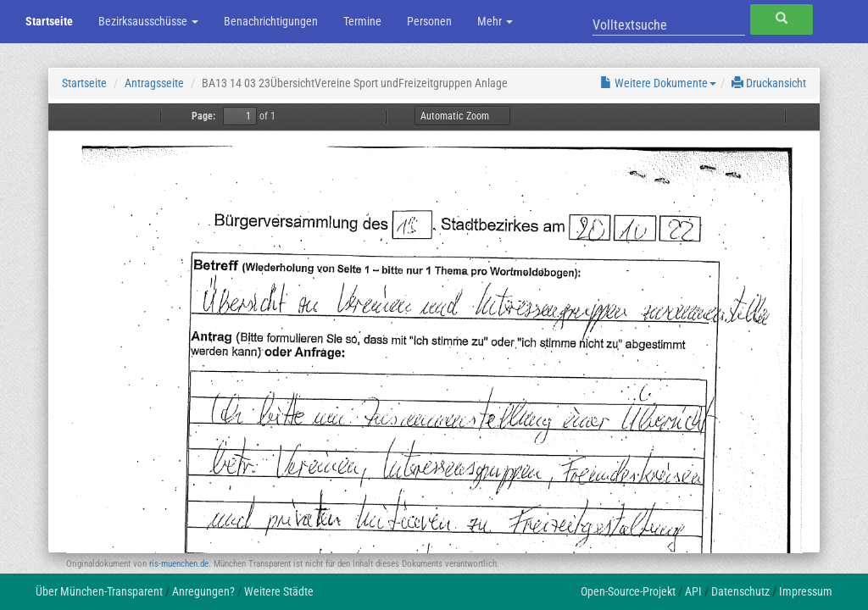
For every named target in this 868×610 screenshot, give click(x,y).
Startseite (49, 21)
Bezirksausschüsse (148, 21)
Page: (203, 116)
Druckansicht (769, 83)
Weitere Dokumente (658, 83)
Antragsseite (154, 83)
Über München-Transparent (99, 591)
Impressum (806, 591)
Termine (362, 21)
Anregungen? (203, 591)
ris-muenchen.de (179, 564)
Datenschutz (740, 591)
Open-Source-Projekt (628, 591)
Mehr (495, 21)
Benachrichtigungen (271, 21)
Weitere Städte (279, 591)
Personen (429, 21)
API (693, 591)
